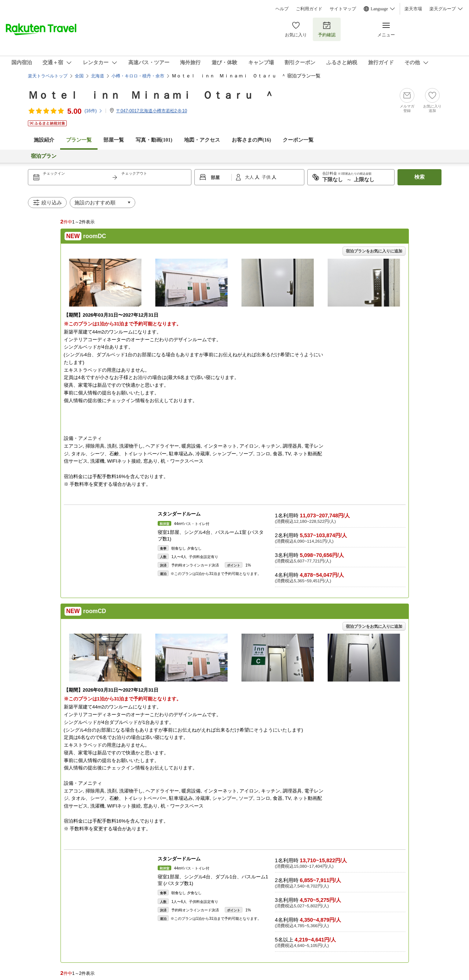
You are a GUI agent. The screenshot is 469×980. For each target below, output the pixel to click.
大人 (250, 177)
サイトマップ (343, 9)
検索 (419, 177)
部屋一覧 (114, 140)
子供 (267, 177)
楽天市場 (413, 9)
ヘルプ (282, 9)
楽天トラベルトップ (48, 76)
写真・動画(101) (154, 140)
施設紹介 (44, 140)
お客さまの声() (251, 140)
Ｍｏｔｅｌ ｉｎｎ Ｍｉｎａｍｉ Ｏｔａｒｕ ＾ (151, 95)
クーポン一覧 (298, 140)
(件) (93, 111)
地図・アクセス (202, 140)
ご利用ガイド (309, 9)
